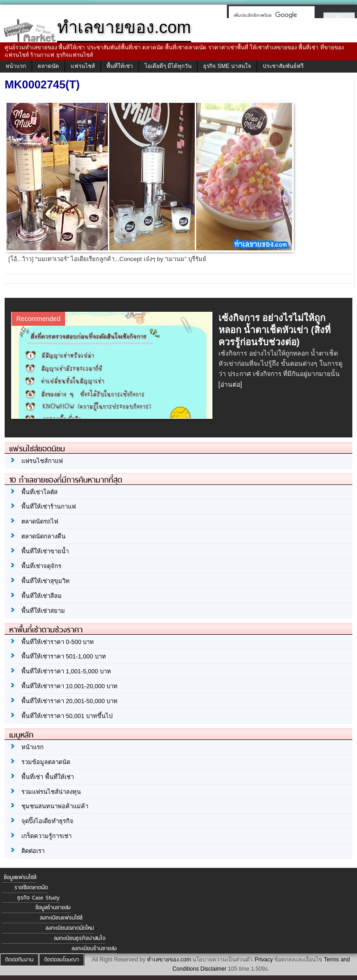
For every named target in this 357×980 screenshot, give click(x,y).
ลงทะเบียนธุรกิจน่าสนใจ (80, 938)
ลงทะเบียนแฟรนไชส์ (61, 918)
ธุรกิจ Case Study (38, 898)
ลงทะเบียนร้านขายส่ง (94, 948)
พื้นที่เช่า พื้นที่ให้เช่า (48, 777)
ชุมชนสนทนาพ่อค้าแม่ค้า (55, 806)
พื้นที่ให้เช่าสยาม (43, 611)
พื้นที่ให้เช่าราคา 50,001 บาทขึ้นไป (67, 716)
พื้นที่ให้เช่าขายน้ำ (45, 551)
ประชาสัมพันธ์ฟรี (283, 66)
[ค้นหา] (269, 15)
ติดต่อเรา (33, 851)
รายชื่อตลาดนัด (31, 887)
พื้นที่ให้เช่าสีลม (42, 596)
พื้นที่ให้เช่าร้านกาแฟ (49, 507)
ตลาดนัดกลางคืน (43, 536)
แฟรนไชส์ (83, 66)
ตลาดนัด (48, 66)
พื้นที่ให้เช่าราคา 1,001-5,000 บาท (66, 671)
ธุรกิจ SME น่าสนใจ (227, 66)
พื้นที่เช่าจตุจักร (41, 566)
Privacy (264, 960)
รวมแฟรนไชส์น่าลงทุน (51, 792)
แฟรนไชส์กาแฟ (42, 461)
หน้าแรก (16, 66)
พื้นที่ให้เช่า (120, 66)
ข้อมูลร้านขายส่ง (53, 907)
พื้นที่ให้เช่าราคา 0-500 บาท (58, 642)
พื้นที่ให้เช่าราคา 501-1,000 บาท (64, 656)
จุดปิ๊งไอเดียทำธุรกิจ (47, 821)
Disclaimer (213, 969)
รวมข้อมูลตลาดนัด (46, 762)
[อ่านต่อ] (230, 384)
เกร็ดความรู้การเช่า (46, 836)
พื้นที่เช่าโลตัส (40, 492)
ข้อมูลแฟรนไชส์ (20, 877)
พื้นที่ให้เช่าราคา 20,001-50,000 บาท (69, 701)
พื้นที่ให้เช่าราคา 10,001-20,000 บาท (69, 686)
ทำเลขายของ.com (169, 960)
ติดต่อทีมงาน (19, 960)
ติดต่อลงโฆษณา (62, 960)
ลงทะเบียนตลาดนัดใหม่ (70, 928)
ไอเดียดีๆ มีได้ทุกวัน (168, 66)
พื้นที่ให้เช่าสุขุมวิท (46, 581)
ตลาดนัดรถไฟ (40, 521)
